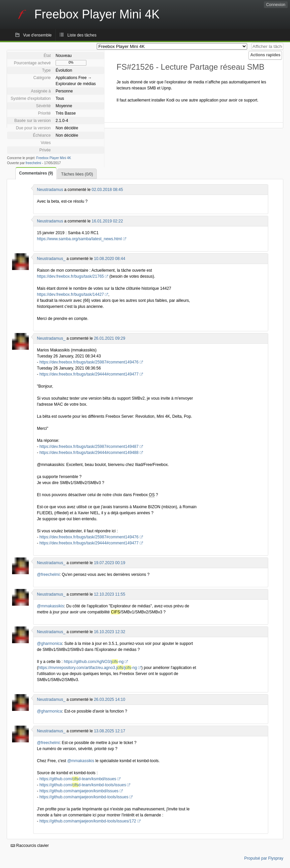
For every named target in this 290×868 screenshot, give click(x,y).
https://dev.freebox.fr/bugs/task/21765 (70, 276)
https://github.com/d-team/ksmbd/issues (78, 779)
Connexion (276, 5)
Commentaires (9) (36, 173)
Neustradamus (50, 190)
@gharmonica (49, 644)
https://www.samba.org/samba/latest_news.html (79, 239)
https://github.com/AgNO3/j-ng (94, 662)
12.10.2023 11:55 (109, 594)
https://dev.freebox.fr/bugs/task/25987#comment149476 (89, 362)
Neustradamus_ (51, 259)
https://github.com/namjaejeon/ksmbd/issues (79, 791)
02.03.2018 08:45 (107, 190)
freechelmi (33, 163)
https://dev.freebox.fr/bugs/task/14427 (70, 294)
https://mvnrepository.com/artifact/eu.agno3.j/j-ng (88, 668)
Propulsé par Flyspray (264, 858)
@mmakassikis (50, 606)
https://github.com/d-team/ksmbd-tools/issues (83, 785)
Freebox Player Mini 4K (54, 158)
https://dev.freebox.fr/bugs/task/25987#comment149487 (89, 447)
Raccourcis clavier (30, 846)
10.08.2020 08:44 (109, 259)
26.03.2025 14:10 (109, 699)
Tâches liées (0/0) (77, 174)
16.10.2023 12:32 (109, 632)
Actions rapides (265, 55)
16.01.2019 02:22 (107, 221)
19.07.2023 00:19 (109, 563)
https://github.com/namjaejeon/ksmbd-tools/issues (84, 797)
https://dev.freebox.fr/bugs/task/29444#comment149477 (89, 374)
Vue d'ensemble (37, 35)
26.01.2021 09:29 (109, 338)
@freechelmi (48, 575)
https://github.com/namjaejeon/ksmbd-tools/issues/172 (88, 821)
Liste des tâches (82, 35)
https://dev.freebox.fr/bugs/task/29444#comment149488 (89, 453)
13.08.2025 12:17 (109, 731)
